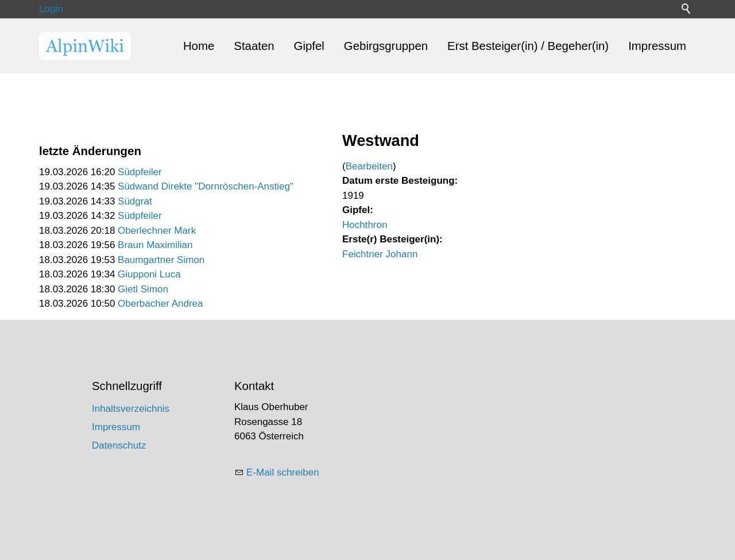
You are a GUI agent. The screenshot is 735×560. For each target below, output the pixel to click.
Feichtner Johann (380, 254)
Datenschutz (119, 445)
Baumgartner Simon (161, 260)
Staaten (254, 46)
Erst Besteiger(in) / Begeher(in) (528, 46)
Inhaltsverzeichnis (131, 409)
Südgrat (135, 201)
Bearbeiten (369, 166)
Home (199, 46)
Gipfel (309, 46)
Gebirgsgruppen (386, 46)
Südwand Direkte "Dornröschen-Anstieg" (206, 186)
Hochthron (365, 225)
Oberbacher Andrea (160, 304)
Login (51, 9)
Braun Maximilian (155, 245)
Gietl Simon (143, 289)
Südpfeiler (140, 172)
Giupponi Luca (149, 274)
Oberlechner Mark (157, 231)
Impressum (657, 46)
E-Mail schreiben (283, 472)
